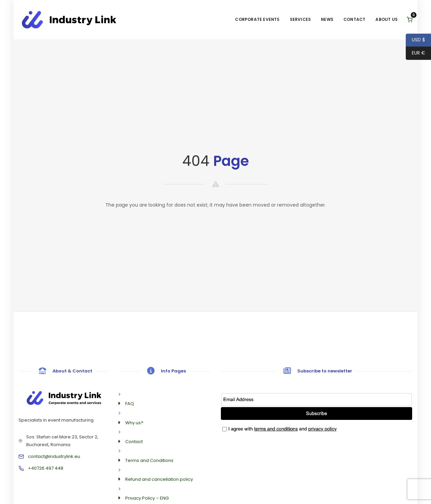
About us (387, 19)
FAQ (130, 404)
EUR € (416, 53)
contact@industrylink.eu (54, 456)
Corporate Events (257, 19)
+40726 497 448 (46, 468)
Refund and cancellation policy (159, 479)
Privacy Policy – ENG (147, 498)
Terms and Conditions (149, 460)
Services (301, 19)
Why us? (134, 423)
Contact (354, 19)
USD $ (415, 40)
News (327, 19)
